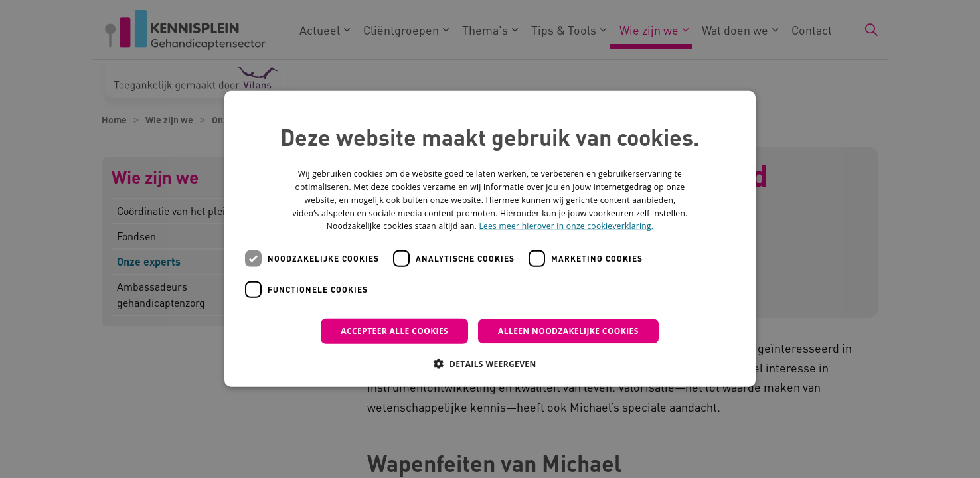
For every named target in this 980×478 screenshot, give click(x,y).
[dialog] (490, 239)
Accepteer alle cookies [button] (394, 331)
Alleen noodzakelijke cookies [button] (568, 331)
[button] (490, 364)
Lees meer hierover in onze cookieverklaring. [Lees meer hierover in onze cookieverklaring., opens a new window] (566, 226)
